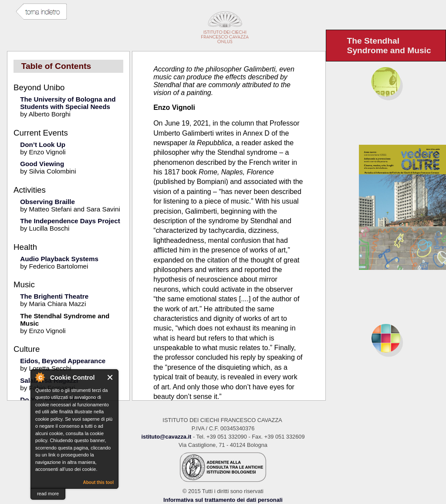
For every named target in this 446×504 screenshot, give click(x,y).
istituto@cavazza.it (166, 437)
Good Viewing (42, 164)
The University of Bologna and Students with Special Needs (68, 103)
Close (110, 377)
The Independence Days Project (70, 221)
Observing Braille (47, 202)
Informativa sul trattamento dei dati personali (223, 500)
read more (48, 494)
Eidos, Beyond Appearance (63, 361)
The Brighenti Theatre (54, 296)
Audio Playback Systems (59, 259)
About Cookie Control (40, 377)
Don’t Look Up (43, 145)
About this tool (98, 482)
